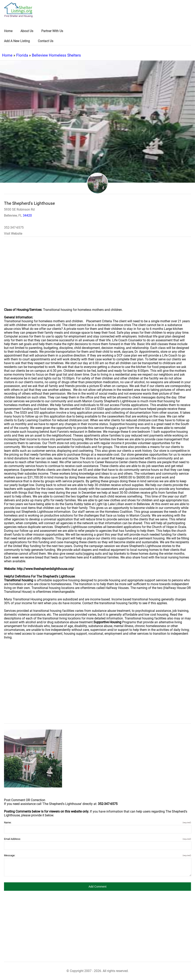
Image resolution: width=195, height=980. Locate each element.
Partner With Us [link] (52, 31)
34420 (27, 215)
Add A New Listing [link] (17, 41)
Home (7, 55)
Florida (22, 55)
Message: (97, 855)
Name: (97, 822)
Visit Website (13, 234)
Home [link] (8, 31)
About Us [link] (27, 31)
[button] (97, 887)
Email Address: (97, 839)
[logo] (18, 10)
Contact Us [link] (46, 41)
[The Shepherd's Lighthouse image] (33, 759)
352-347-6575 (14, 228)
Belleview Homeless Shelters (56, 55)
